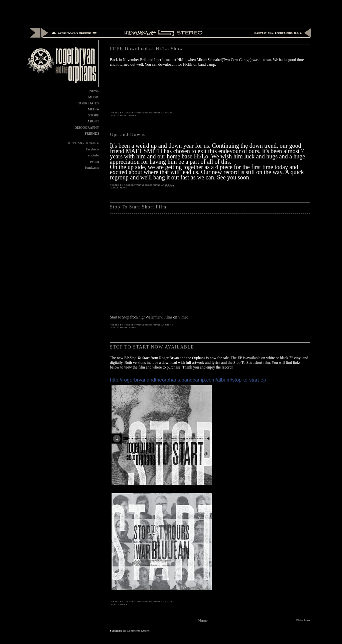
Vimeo (183, 317)
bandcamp (92, 168)
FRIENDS (92, 134)
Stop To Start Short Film (138, 207)
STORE (94, 115)
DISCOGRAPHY (87, 128)
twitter (95, 162)
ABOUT (93, 121)
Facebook (93, 149)
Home (203, 621)
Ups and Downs (128, 135)
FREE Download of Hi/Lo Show (146, 49)
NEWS (133, 115)
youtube (94, 155)
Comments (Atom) (139, 631)
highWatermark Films (155, 317)
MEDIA (124, 328)
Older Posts (303, 620)
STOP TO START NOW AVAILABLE (152, 347)
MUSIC (124, 115)
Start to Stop (120, 317)
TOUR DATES (89, 103)
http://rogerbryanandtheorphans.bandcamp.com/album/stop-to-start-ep (188, 380)
